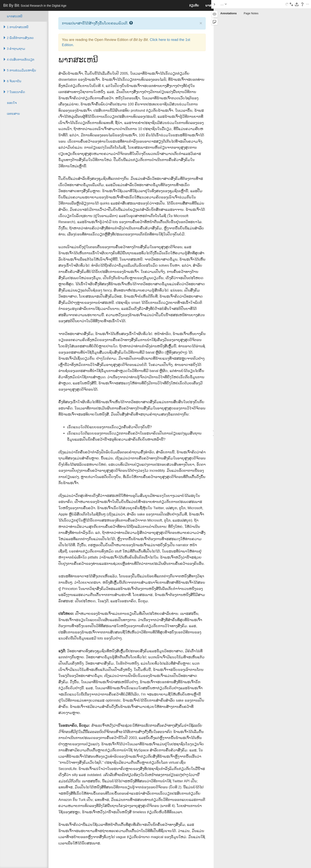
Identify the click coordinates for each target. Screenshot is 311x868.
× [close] (201, 23)
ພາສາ (209, 5)
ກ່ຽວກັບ (194, 5)
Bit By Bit (35, 5)
